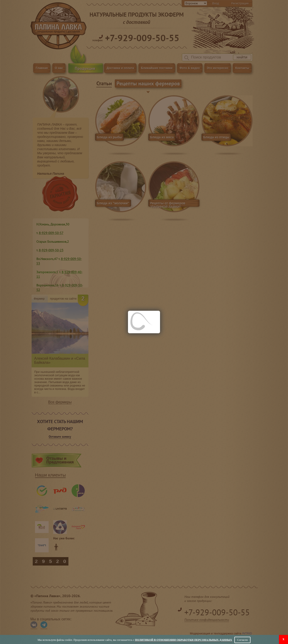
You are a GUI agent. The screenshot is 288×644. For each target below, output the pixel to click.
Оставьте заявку (60, 437)
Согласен (242, 640)
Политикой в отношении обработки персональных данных (184, 640)
